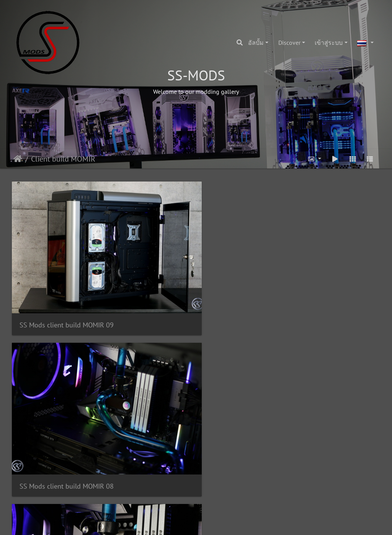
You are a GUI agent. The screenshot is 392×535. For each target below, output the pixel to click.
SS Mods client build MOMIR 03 (67, 492)
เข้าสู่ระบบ (329, 43)
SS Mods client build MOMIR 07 (320, 273)
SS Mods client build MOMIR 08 (193, 273)
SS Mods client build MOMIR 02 (193, 492)
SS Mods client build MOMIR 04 (320, 382)
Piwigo (211, 522)
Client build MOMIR (63, 159)
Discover (289, 43)
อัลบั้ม (256, 43)
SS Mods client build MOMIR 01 (320, 492)
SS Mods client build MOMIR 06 (67, 382)
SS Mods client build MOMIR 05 (193, 382)
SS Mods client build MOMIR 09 (67, 273)
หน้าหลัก (18, 159)
